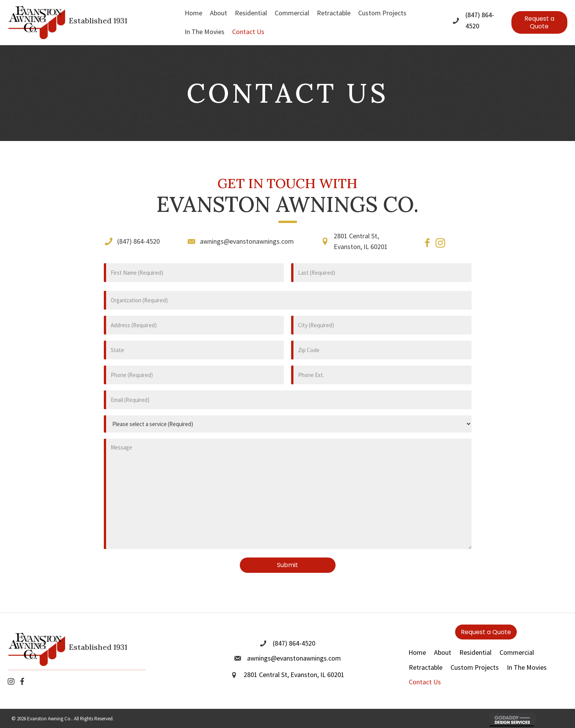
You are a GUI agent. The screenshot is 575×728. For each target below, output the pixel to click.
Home (417, 644)
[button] (539, 22)
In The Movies (527, 659)
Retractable (426, 659)
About (443, 644)
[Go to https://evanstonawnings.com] (87, 22)
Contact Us (425, 674)
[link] (193, 13)
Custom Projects (475, 659)
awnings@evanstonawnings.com (247, 241)
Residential (475, 644)
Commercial (517, 644)
